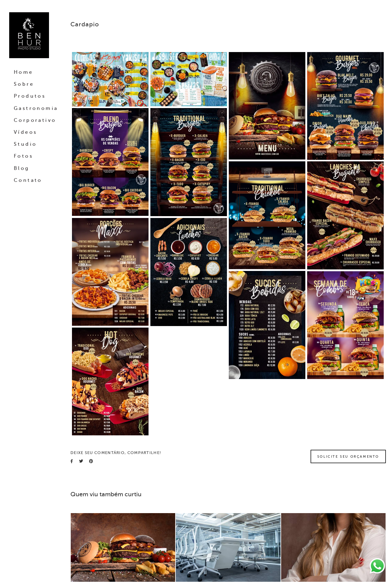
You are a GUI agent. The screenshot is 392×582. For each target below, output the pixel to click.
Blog (22, 168)
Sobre (24, 84)
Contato (28, 180)
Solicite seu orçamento (348, 456)
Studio (25, 144)
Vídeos (25, 132)
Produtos (30, 96)
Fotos (23, 156)
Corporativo (35, 120)
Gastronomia (36, 108)
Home (24, 72)
